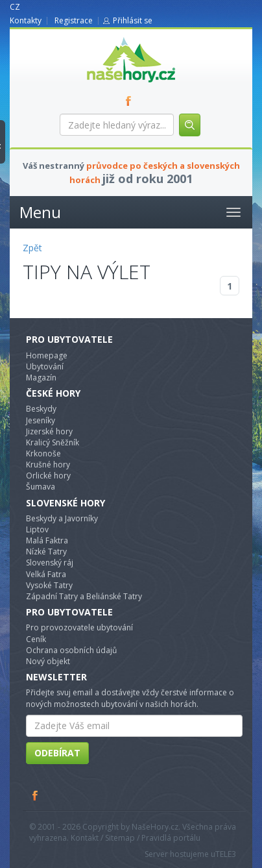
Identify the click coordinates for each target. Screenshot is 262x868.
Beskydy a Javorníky (62, 518)
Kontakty (26, 20)
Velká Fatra (46, 574)
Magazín (41, 378)
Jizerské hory (49, 431)
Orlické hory (48, 476)
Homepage (47, 355)
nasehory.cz (108, 37)
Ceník (36, 639)
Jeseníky (41, 420)
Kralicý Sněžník (53, 442)
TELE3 (226, 854)
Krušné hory (48, 465)
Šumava (41, 487)
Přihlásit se (133, 20)
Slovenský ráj (50, 563)
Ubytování (45, 366)
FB (131, 101)
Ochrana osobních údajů (71, 650)
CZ (15, 7)
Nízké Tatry (46, 552)
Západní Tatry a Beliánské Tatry (84, 596)
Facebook (36, 795)
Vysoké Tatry (49, 585)
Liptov (37, 529)
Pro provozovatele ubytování (79, 627)
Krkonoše (43, 453)
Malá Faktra (47, 540)
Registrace (74, 20)
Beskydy (41, 409)
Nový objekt (48, 661)
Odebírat (57, 753)
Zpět (32, 248)
